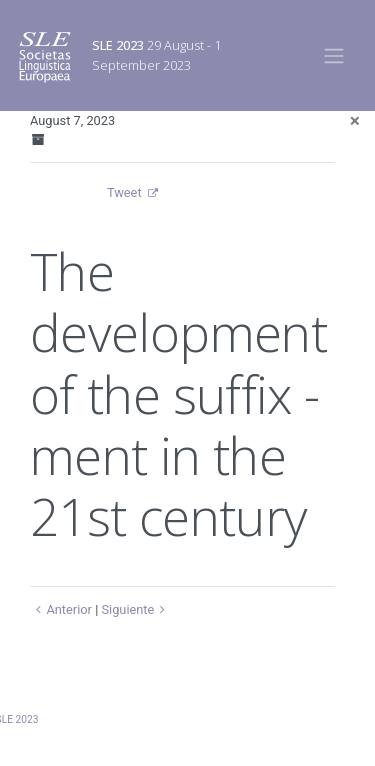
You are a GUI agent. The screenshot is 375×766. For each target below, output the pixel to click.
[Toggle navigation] (334, 55)
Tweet (124, 192)
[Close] (355, 120)
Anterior (61, 609)
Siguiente (135, 609)
